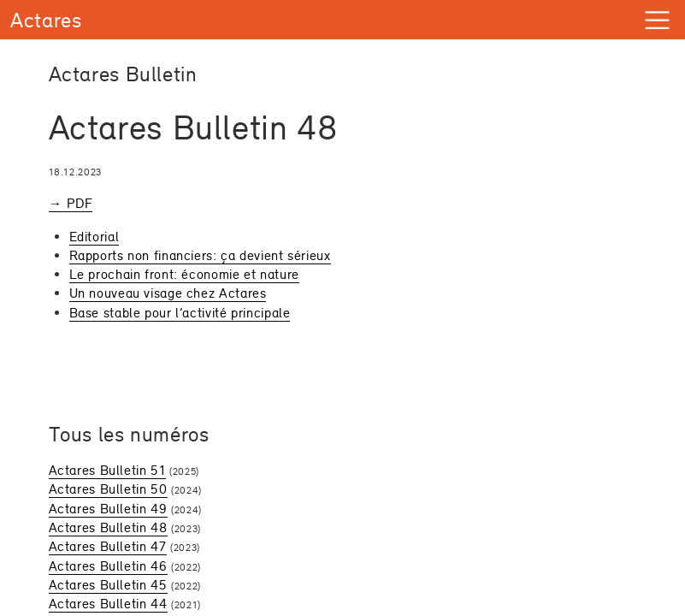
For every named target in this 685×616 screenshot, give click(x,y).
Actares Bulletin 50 (108, 489)
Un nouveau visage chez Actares (168, 293)
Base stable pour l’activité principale (180, 313)
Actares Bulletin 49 (108, 509)
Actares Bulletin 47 (108, 546)
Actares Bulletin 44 (108, 604)
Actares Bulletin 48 (108, 527)
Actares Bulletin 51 (107, 470)
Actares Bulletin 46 (108, 566)
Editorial (94, 237)
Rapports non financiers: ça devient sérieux (200, 255)
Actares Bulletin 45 (108, 585)
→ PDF (71, 203)
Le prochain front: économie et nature (184, 274)
